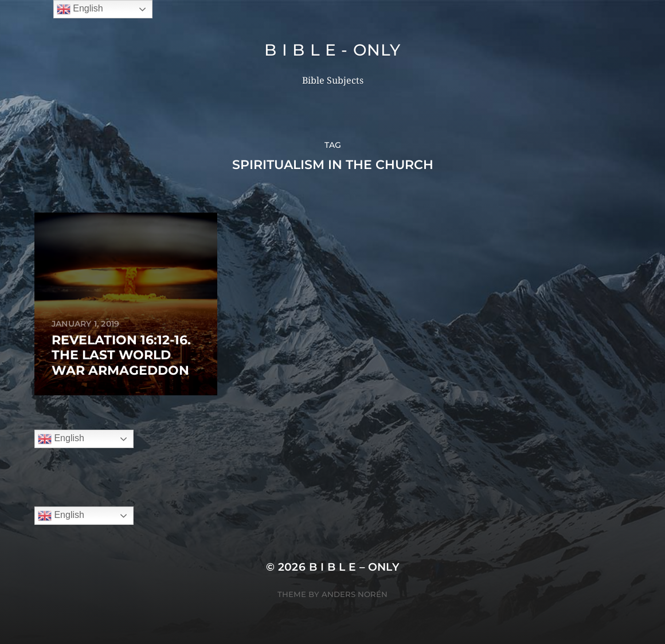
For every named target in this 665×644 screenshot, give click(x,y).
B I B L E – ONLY (354, 567)
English (61, 439)
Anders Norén (355, 594)
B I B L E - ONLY (332, 50)
